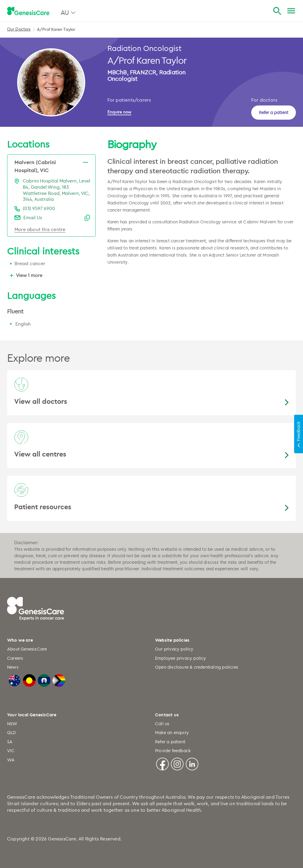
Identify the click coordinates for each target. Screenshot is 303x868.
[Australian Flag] (14, 680)
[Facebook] (162, 763)
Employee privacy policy (181, 658)
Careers (15, 658)
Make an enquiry (172, 732)
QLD (12, 732)
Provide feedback (173, 751)
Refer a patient (274, 112)
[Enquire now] (123, 112)
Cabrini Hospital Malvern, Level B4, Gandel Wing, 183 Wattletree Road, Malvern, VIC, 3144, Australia (57, 190)
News (13, 667)
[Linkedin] (192, 763)
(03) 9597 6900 (39, 208)
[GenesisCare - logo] (28, 11)
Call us (162, 724)
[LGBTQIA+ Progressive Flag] (59, 680)
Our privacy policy (174, 649)
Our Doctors (19, 29)
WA (11, 760)
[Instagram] (177, 763)
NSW (12, 724)
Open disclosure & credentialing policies (197, 667)
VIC (11, 751)
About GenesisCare (27, 649)
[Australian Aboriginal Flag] (29, 680)
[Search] (277, 11)
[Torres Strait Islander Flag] (44, 680)
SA (10, 742)
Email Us (33, 217)
